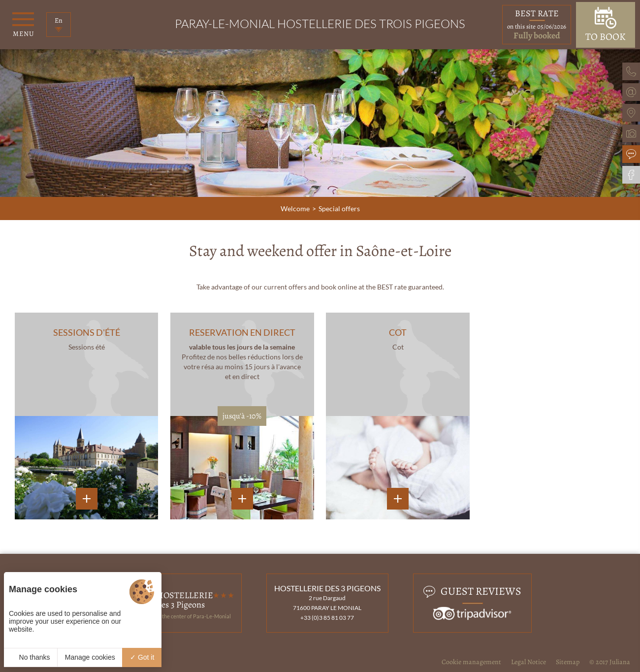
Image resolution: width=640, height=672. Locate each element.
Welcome (295, 208)
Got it (142, 657)
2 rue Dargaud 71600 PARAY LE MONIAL (327, 603)
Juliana (620, 662)
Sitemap (568, 662)
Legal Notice (528, 662)
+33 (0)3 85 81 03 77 (327, 618)
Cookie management (471, 662)
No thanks (31, 657)
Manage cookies (90, 657)
